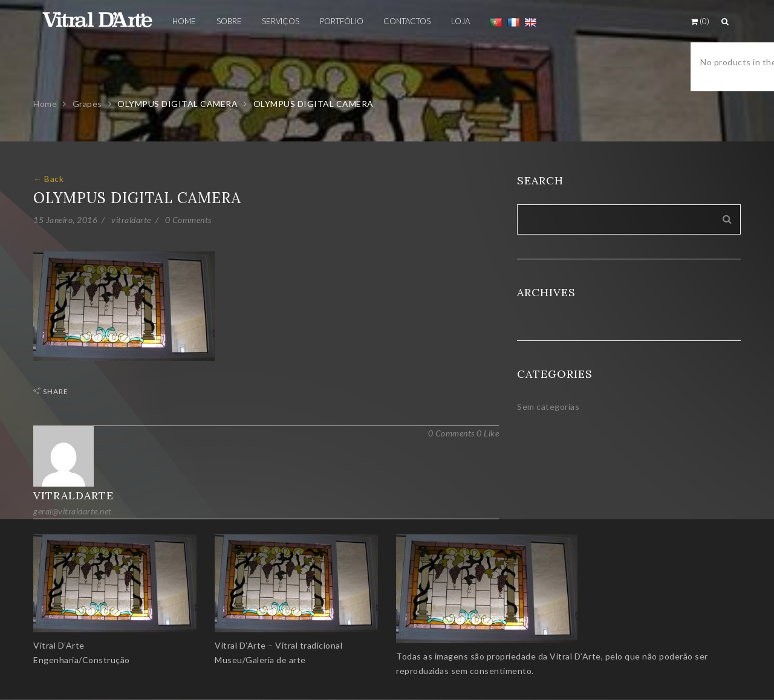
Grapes (87, 104)
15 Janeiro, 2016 (65, 220)
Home (45, 104)
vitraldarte (131, 220)
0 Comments (188, 220)
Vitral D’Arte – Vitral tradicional (278, 645)
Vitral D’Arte (59, 645)
